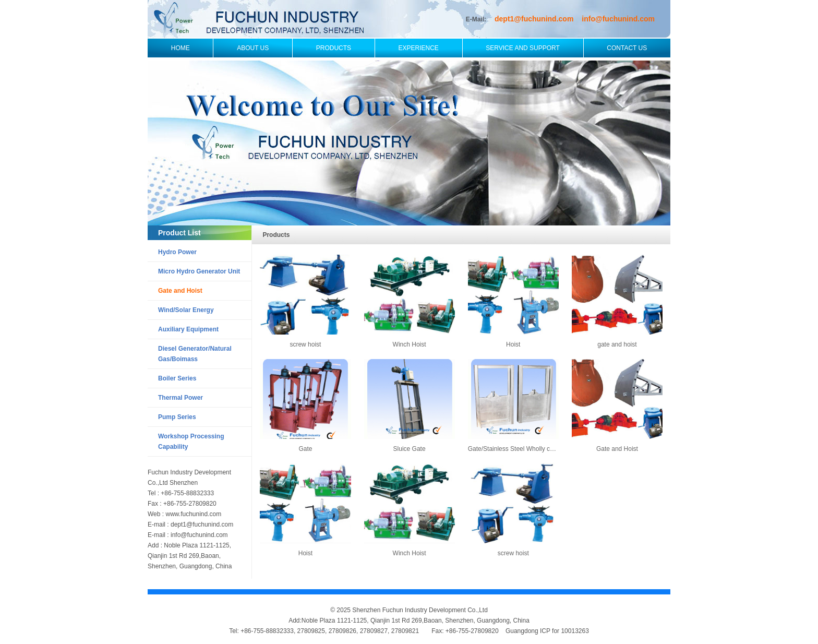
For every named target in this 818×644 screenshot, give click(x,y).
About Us (253, 48)
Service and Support (523, 48)
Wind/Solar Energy (186, 310)
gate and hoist (617, 344)
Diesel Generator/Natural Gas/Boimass (195, 354)
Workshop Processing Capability (191, 442)
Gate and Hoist (180, 291)
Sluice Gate (410, 449)
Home (181, 48)
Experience (419, 48)
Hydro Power (177, 252)
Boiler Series (177, 378)
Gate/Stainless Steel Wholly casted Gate (524, 449)
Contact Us (627, 48)
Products (334, 48)
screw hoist (305, 344)
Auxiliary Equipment (188, 329)
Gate (305, 449)
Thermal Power (181, 398)
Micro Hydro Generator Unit (199, 271)
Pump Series (177, 417)
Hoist (513, 344)
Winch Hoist (410, 344)
